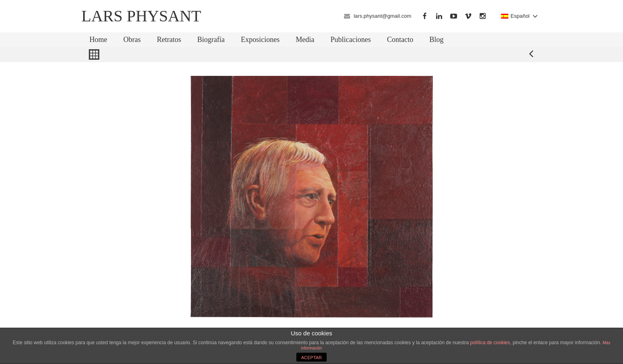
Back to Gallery (94, 54)
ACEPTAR (311, 358)
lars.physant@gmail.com (383, 16)
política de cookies (490, 343)
